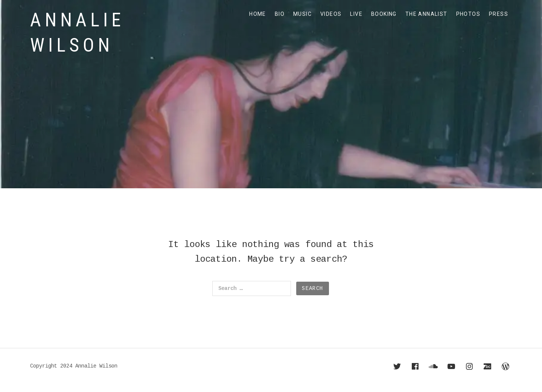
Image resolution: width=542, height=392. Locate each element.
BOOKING (384, 14)
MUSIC (302, 14)
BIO (280, 14)
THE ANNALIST (426, 14)
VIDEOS (331, 14)
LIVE (356, 14)
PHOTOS (468, 14)
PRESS (499, 14)
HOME (258, 14)
